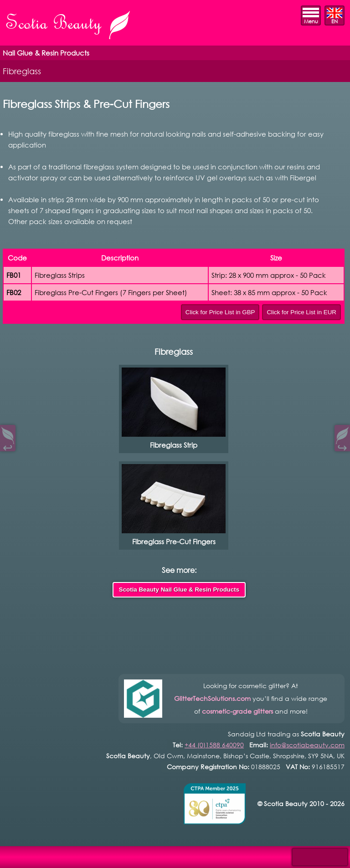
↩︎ (8, 446)
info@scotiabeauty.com (307, 745)
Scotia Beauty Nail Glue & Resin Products (179, 590)
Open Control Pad (14, 855)
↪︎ (342, 446)
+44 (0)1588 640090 (214, 745)
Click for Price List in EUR (301, 312)
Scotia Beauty (69, 26)
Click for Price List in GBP (220, 312)
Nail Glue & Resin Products (46, 53)
